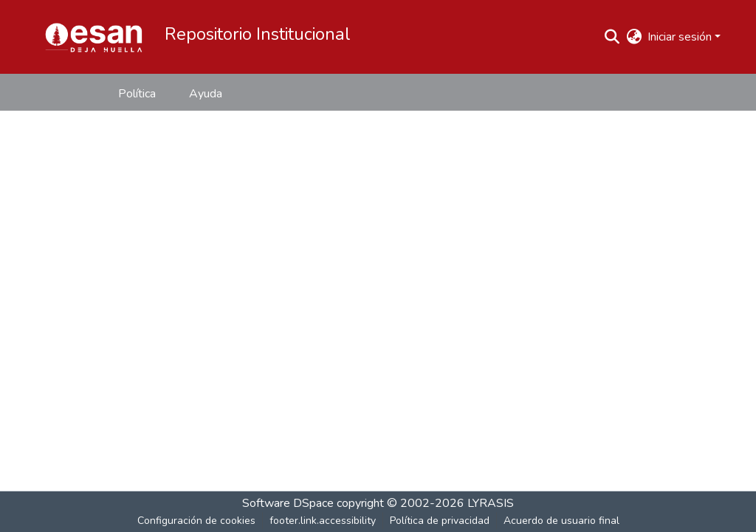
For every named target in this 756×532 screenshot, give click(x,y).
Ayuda (206, 94)
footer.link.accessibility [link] (323, 521)
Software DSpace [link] (288, 503)
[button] (94, 37)
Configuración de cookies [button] (196, 521)
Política (137, 94)
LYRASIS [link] (491, 503)
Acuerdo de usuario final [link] (561, 521)
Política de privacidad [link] (440, 521)
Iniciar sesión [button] (681, 37)
